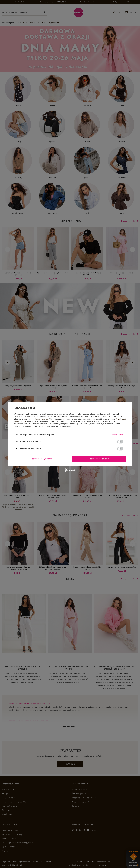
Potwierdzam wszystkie (99, 459)
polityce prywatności (41, 419)
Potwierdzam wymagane (41, 459)
